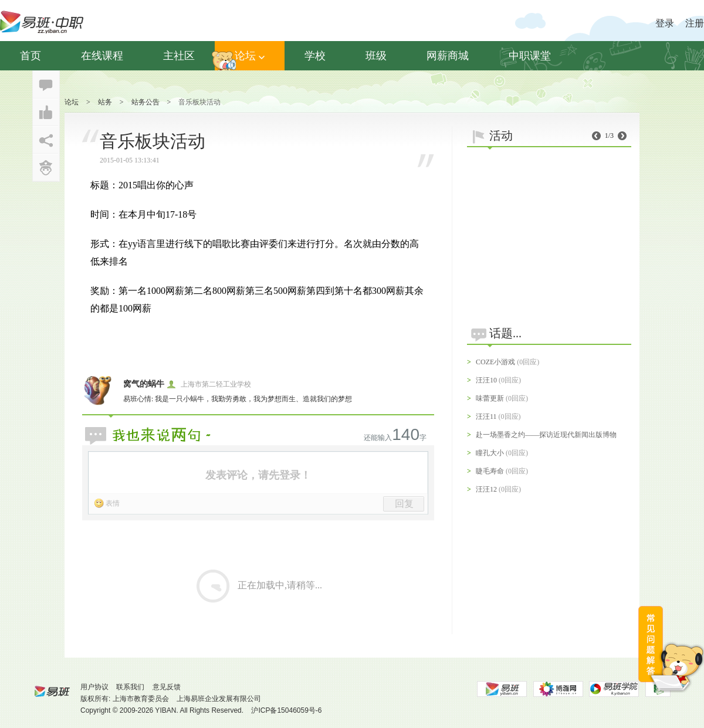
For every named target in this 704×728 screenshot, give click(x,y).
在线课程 (102, 56)
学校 (315, 56)
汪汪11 (486, 417)
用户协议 (94, 687)
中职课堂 (530, 56)
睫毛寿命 (490, 471)
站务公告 (145, 102)
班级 (376, 56)
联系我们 (130, 687)
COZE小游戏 (495, 362)
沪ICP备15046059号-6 (286, 710)
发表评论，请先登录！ (258, 475)
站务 (105, 102)
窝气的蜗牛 (144, 384)
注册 (695, 23)
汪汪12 (486, 489)
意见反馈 (167, 687)
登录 (665, 23)
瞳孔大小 (490, 453)
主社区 (179, 56)
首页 (31, 56)
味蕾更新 (490, 398)
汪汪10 (486, 380)
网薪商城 (448, 56)
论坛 (250, 56)
